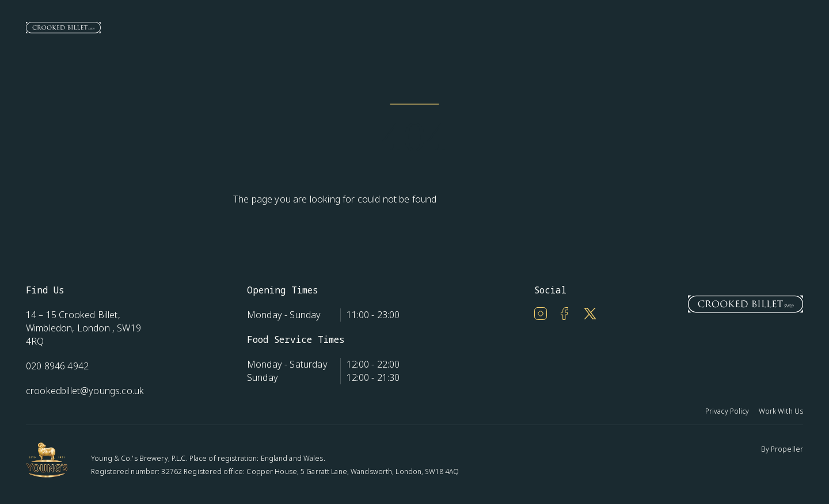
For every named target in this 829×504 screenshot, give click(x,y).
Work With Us (781, 411)
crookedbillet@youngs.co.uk (85, 391)
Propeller (787, 449)
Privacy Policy (727, 411)
